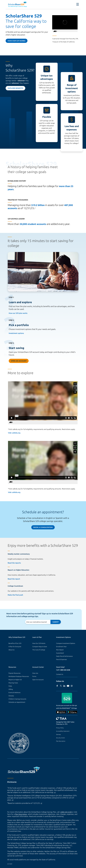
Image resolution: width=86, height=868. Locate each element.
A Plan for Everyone (15, 647)
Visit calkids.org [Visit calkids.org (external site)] (14, 433)
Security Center (61, 738)
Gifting (11, 689)
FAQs (10, 686)
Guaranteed (60, 653)
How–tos (35, 673)
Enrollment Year (61, 647)
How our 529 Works (17, 41)
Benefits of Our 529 (15, 643)
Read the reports (14, 563)
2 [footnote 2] (79, 143)
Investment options (16, 333)
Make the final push (15, 595)
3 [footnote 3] (35, 208)
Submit (56, 622)
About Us (11, 650)
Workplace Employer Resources (19, 676)
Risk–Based (60, 650)
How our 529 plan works (18, 313)
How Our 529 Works (39, 643)
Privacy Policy (60, 728)
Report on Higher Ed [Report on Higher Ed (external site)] (15, 680)
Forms (34, 676)
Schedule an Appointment (17, 702)
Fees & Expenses (62, 659)
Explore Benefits (15, 88)
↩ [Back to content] (55, 792)
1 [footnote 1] (55, 133)
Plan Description (61, 741)
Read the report (14, 579)
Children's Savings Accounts (17, 699)
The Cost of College (39, 650)
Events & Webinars (15, 693)
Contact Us (60, 674)
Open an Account (19, 361)
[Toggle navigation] (78, 4)
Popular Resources (15, 673)
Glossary (11, 696)
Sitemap (58, 734)
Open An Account (38, 680)
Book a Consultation (43, 527)
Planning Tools (13, 683)
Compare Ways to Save (40, 647)
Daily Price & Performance (64, 656)
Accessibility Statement (63, 731)
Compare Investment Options (66, 643)
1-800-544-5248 (65, 670)
